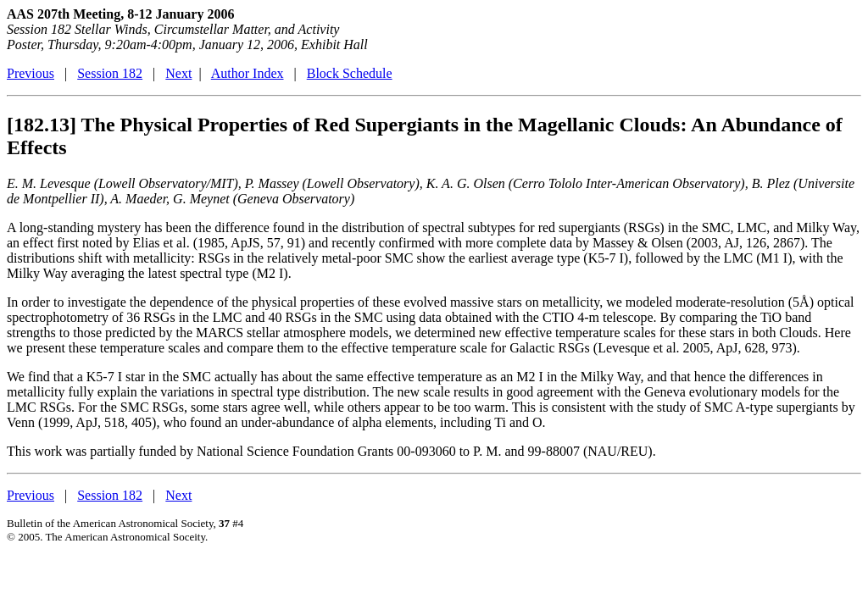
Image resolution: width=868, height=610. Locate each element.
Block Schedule (350, 73)
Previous (31, 73)
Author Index (248, 73)
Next (178, 73)
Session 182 (110, 73)
